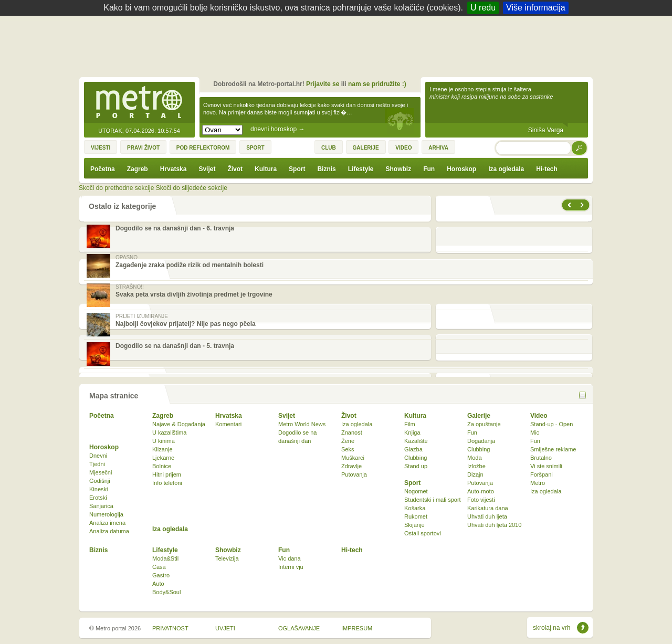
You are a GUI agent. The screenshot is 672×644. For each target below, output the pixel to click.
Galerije (479, 416)
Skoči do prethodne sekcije (116, 188)
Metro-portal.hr (139, 103)
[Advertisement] (339, 45)
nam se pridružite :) (377, 84)
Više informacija (536, 8)
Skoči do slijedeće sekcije (192, 188)
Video (539, 416)
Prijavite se (323, 84)
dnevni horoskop (277, 129)
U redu (483, 8)
